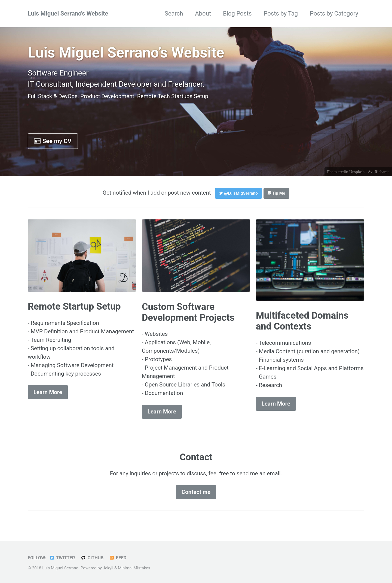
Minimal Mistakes (134, 568)
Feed (118, 558)
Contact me (196, 492)
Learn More (48, 392)
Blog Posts (237, 13)
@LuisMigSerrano (238, 193)
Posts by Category (334, 13)
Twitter (62, 558)
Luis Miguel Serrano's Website (68, 13)
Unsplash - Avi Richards (369, 172)
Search (174, 13)
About (203, 13)
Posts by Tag (281, 13)
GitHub (92, 558)
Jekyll (108, 568)
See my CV (53, 141)
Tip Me (276, 193)
